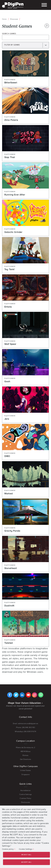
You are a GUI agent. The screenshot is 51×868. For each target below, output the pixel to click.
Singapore (25, 774)
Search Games (9, 34)
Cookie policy (8, 849)
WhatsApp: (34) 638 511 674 (25, 731)
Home (4, 19)
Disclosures (26, 802)
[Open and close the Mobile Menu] (44, 5)
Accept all (26, 862)
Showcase (14, 19)
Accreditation (26, 790)
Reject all (26, 855)
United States (25, 770)
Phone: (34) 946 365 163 (26, 727)
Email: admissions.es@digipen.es (26, 723)
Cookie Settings (26, 794)
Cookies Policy (25, 798)
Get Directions (26, 759)
